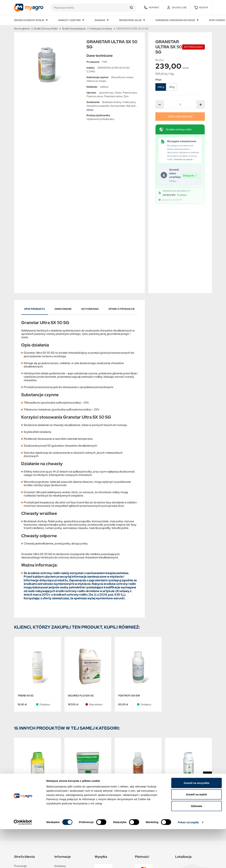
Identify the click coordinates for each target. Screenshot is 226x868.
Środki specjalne (131, 20)
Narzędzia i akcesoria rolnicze (176, 20)
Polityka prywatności (68, 794)
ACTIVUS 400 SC (28, 717)
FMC (105, 62)
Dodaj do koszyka (180, 117)
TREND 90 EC (26, 616)
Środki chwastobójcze (74, 29)
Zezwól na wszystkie (197, 822)
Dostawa (60, 786)
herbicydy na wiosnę (101, 29)
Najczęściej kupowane (28, 802)
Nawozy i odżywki (70, 20)
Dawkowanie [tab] (63, 230)
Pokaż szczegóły (188, 861)
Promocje (20, 786)
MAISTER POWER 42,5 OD (134, 717)
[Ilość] (180, 105)
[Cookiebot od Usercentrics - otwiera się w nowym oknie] (23, 861)
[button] (201, 8)
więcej (90, 109)
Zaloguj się (190, 175)
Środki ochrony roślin (29, 20)
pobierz (182, 195)
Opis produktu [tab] (35, 230)
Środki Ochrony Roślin (46, 29)
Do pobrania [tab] (90, 230)
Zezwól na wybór (197, 833)
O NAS (59, 810)
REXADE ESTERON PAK (82, 717)
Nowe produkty (24, 794)
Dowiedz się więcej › (184, 159)
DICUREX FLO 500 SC (81, 616)
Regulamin (61, 802)
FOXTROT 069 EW (129, 616)
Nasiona (100, 20)
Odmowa (196, 845)
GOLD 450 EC (177, 717)
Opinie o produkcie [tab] (122, 230)
